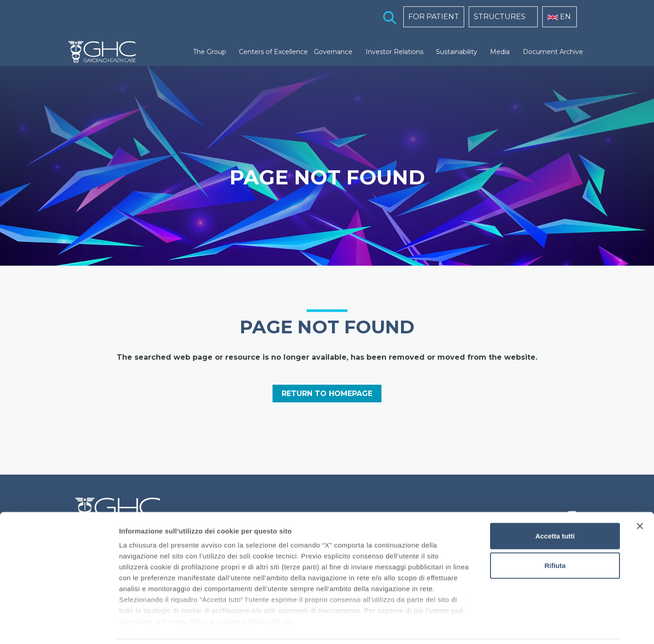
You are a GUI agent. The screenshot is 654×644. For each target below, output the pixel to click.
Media (500, 52)
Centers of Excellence (273, 52)
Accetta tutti (555, 505)
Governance (333, 52)
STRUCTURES (500, 17)
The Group (210, 52)
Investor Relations (394, 52)
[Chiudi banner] (640, 495)
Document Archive (553, 52)
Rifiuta (555, 535)
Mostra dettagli (478, 626)
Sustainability (457, 52)
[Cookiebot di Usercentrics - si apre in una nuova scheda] (59, 626)
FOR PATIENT (434, 17)
